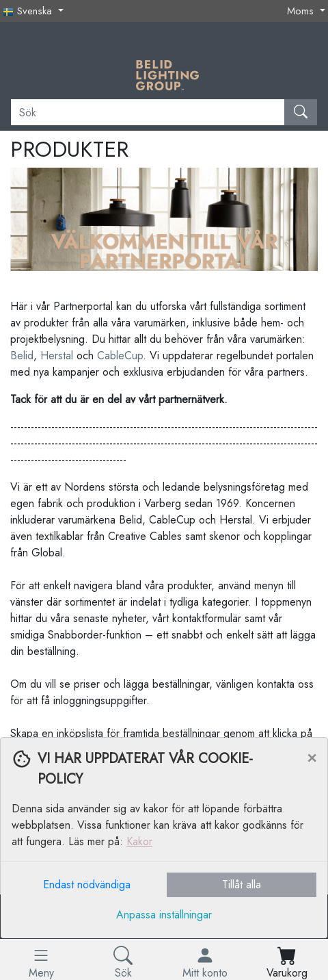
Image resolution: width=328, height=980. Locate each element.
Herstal (57, 356)
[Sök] (148, 112)
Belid (22, 356)
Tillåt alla (242, 885)
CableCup (120, 356)
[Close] (312, 757)
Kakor (139, 841)
